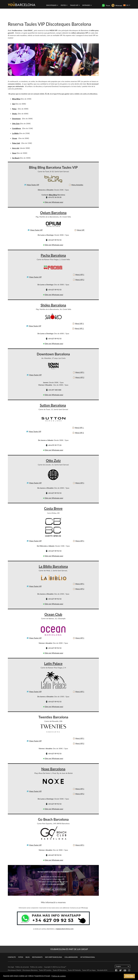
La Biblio (15, 133)
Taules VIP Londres (45, 970)
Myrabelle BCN (102, 970)
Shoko (15, 114)
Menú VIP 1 (80, 274)
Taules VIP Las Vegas (89, 970)
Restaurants (37, 957)
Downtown (16, 119)
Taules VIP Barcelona (60, 970)
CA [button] (127, 5)
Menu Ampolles (77, 185)
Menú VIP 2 (80, 280)
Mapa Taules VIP (33, 185)
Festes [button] (64, 5)
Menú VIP (81, 230)
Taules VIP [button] (75, 5)
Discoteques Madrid (14, 970)
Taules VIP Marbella (74, 970)
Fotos (21, 957)
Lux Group (62, 967)
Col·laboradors (71, 957)
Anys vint (16, 148)
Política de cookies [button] (59, 976)
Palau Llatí (16, 143)
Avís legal (11, 967)
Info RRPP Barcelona (54, 957)
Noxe (14, 153)
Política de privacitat (22, 967)
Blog (28, 957)
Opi (14, 104)
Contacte (12, 957)
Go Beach (16, 158)
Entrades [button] (87, 5)
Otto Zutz (16, 123)
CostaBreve (17, 128)
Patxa (14, 109)
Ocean (15, 138)
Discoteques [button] (52, 5)
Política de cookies (36, 967)
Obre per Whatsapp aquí (54, 202)
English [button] (123, 966)
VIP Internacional (88, 957)
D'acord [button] (129, 976)
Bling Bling (16, 99)
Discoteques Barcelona (30, 970)
